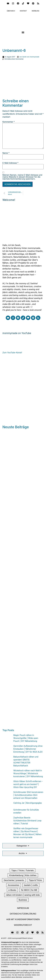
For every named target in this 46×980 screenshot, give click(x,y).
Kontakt (23, 11)
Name (6, 153)
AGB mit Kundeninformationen (23, 919)
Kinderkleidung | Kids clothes (23, 875)
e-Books (12, 890)
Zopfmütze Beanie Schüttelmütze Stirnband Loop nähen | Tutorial (27, 821)
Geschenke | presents (14, 880)
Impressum (23, 908)
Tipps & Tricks (35, 880)
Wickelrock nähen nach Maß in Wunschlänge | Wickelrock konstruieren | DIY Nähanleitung (28, 773)
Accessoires (14, 885)
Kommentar (9, 122)
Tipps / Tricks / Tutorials (22, 870)
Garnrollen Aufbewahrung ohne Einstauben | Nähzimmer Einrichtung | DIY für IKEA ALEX (28, 749)
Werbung (36, 11)
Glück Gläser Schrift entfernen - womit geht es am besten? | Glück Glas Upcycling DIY (28, 784)
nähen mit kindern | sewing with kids (23, 895)
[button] (23, 32)
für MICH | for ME (29, 890)
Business (23, 900)
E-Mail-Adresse (10, 163)
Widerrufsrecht (23, 925)
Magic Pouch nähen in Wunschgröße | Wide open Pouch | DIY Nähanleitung (26, 738)
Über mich (11, 11)
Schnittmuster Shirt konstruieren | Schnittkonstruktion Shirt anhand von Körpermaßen (28, 795)
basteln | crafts (31, 885)
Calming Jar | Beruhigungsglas (28, 803)
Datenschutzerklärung (23, 914)
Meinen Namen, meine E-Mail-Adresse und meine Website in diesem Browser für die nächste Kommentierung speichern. (22, 177)
